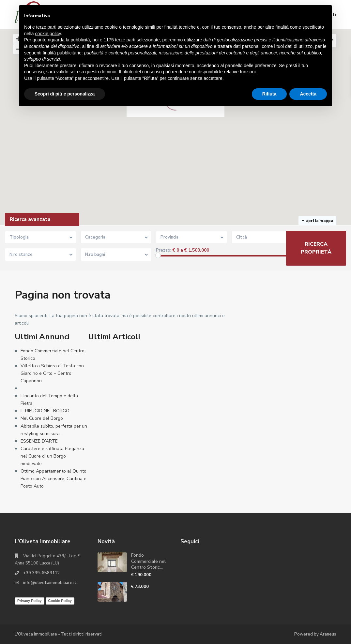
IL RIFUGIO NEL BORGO (45, 411)
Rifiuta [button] (269, 94)
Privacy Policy (30, 601)
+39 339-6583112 (42, 573)
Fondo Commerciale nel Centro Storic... (148, 561)
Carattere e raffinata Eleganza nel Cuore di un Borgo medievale (52, 456)
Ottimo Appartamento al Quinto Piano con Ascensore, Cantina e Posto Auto (53, 479)
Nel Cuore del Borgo (42, 418)
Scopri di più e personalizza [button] (65, 94)
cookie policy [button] (48, 34)
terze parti (125, 40)
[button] (255, 170)
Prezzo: (164, 250)
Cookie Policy (60, 601)
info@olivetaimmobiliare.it (50, 583)
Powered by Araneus (315, 634)
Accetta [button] (308, 94)
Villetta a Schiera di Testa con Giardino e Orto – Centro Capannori (52, 373)
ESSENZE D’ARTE (39, 441)
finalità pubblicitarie (62, 53)
